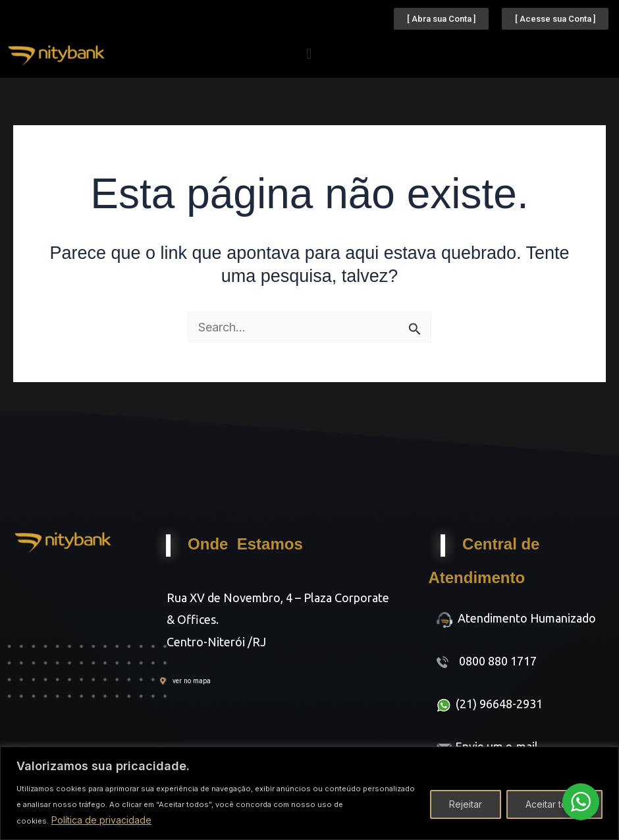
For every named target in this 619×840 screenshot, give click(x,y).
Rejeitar (466, 804)
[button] (309, 54)
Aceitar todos (554, 804)
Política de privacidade (101, 820)
